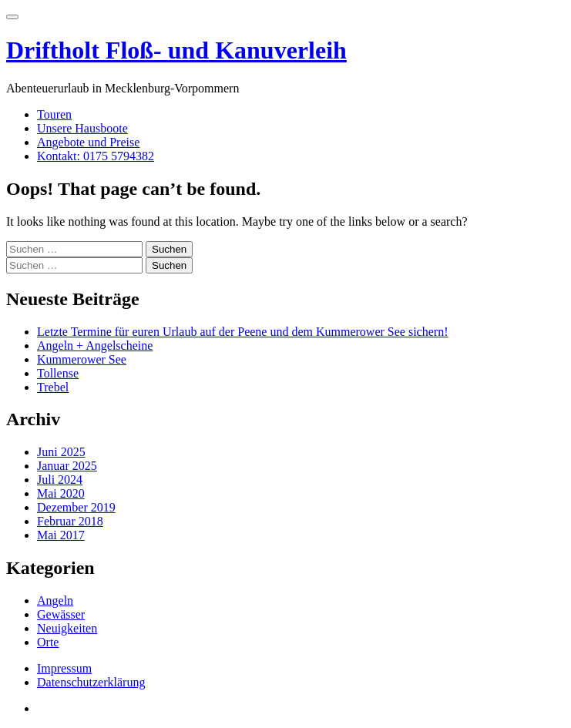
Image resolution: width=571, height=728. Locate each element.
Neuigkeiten (67, 628)
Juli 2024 (60, 480)
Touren (54, 114)
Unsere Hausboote (82, 128)
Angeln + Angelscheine (95, 346)
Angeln (55, 601)
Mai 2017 (61, 535)
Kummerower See (82, 359)
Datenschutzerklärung (91, 682)
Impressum (64, 668)
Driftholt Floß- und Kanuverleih (176, 50)
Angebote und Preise (88, 142)
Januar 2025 (67, 466)
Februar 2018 (70, 521)
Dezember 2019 (76, 507)
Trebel (53, 387)
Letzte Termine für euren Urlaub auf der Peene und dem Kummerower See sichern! (242, 332)
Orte (48, 642)
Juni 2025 (61, 452)
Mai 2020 (61, 493)
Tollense (58, 373)
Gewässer (61, 614)
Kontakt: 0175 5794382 (96, 156)
